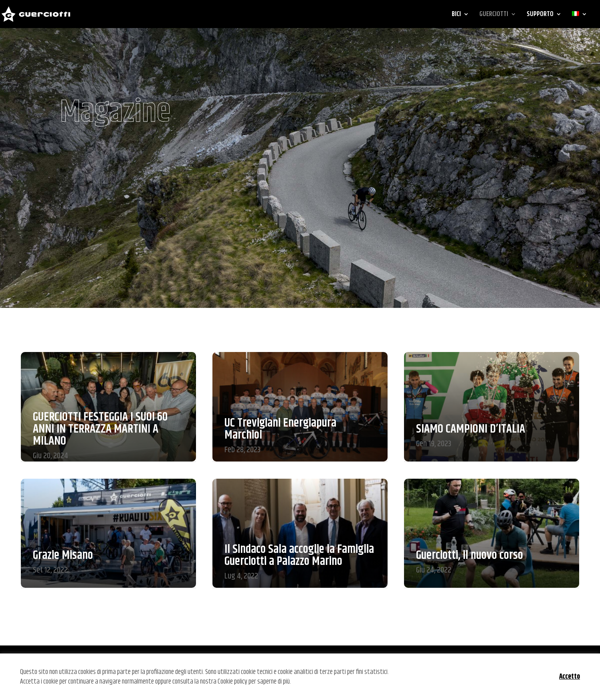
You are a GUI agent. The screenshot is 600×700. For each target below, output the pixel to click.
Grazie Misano (63, 555)
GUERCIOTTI (494, 15)
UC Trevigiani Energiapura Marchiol (280, 429)
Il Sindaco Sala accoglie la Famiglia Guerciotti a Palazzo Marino (299, 555)
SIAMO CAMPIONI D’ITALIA (471, 429)
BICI (456, 15)
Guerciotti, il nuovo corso (470, 555)
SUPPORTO (540, 15)
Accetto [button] (570, 677)
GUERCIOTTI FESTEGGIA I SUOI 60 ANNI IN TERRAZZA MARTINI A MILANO (100, 429)
